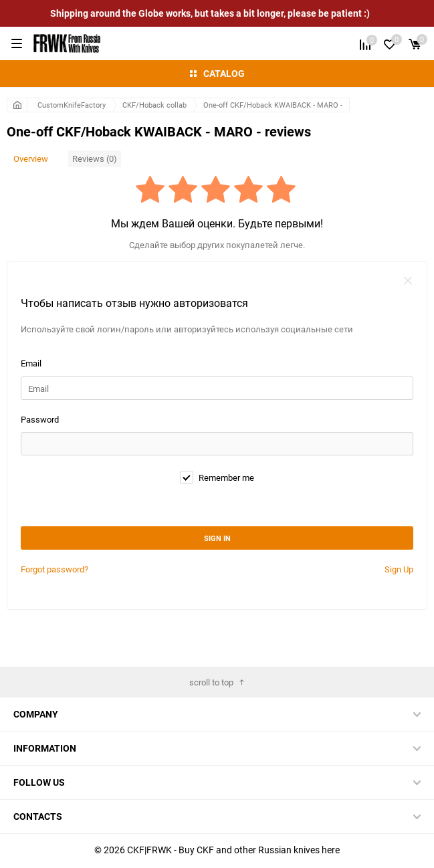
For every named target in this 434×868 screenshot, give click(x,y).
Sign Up (399, 569)
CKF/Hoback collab (154, 105)
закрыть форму (408, 281)
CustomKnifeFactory (72, 105)
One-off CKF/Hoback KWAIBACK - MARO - (273, 105)
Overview (31, 158)
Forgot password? (55, 569)
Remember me (217, 477)
